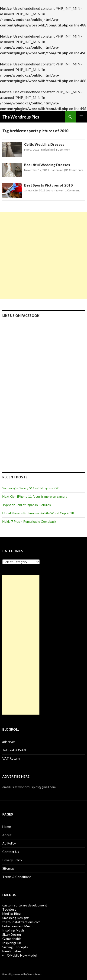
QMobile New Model (22, 955)
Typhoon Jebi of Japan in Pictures (27, 505)
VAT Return (11, 758)
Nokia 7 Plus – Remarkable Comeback (29, 521)
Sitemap (8, 868)
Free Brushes (12, 951)
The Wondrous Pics (21, 117)
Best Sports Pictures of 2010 (48, 185)
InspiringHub (12, 943)
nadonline (47, 150)
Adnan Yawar (55, 190)
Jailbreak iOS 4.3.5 (15, 750)
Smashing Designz (15, 918)
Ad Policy (9, 843)
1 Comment (63, 150)
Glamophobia (12, 939)
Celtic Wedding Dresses (44, 144)
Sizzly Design (12, 934)
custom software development (25, 905)
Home (7, 827)
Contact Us (11, 852)
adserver (9, 742)
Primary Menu (81, 117)
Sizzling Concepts (15, 947)
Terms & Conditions (17, 877)
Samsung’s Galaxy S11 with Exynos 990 (31, 488)
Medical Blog (11, 914)
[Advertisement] (43, 256)
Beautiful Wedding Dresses (47, 165)
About (7, 835)
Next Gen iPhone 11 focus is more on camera (35, 496)
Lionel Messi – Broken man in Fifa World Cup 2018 (38, 513)
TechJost (9, 909)
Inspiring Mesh (13, 930)
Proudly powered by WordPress (22, 974)
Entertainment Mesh (17, 926)
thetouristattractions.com (21, 922)
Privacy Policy (12, 860)
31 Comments (74, 170)
